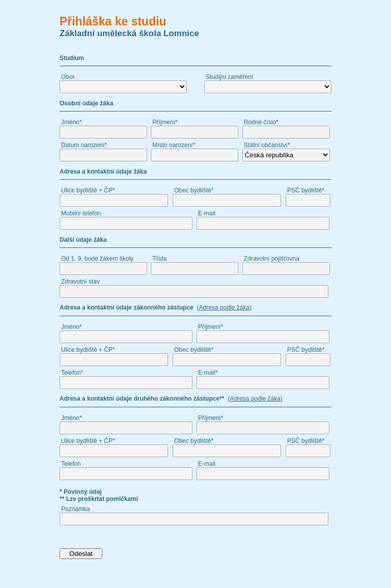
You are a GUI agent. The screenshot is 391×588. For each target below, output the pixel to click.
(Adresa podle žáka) (224, 307)
